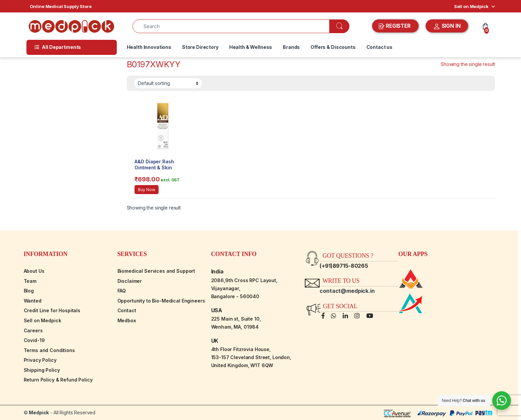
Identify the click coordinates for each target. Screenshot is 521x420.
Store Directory (200, 47)
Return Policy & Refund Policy (58, 380)
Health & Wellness (251, 47)
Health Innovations (149, 47)
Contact (127, 310)
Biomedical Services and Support (156, 271)
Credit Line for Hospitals (52, 310)
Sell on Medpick (471, 6)
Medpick (39, 412)
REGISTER (395, 26)
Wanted (33, 301)
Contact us (380, 47)
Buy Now (146, 190)
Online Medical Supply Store (61, 6)
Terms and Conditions (49, 350)
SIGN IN (447, 26)
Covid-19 (34, 340)
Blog (29, 291)
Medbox (127, 320)
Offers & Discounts (333, 47)
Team (30, 281)
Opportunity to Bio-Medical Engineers (161, 301)
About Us (34, 271)
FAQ (122, 291)
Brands (291, 47)
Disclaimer (130, 281)
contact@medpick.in (347, 291)
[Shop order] (168, 83)
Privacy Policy (40, 360)
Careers (33, 330)
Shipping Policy (42, 370)
